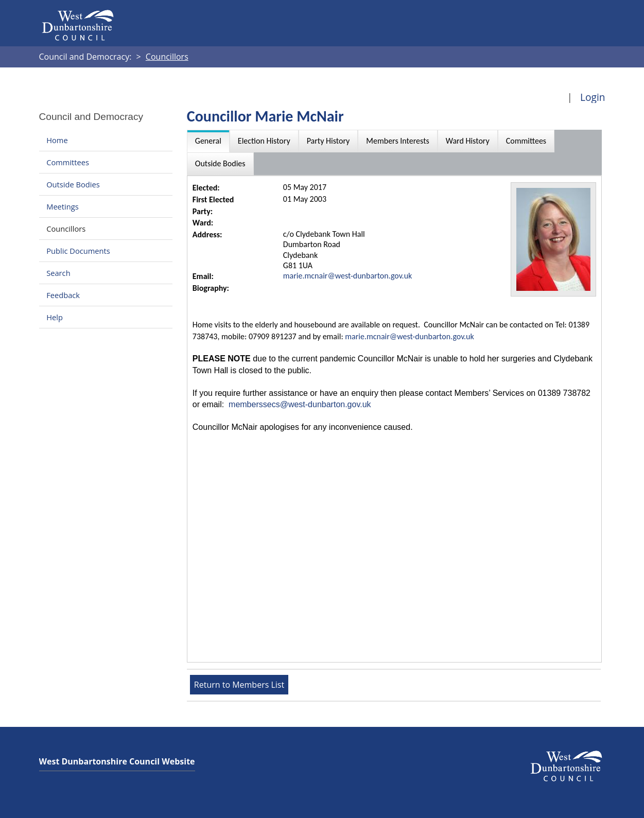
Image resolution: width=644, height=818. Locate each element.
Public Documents (78, 251)
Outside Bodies (73, 184)
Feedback (63, 295)
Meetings (63, 206)
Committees (68, 162)
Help (55, 317)
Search (58, 273)
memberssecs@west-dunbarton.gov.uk (300, 404)
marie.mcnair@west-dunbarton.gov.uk (348, 276)
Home (57, 140)
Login (593, 97)
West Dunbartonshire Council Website (117, 761)
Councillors (66, 229)
